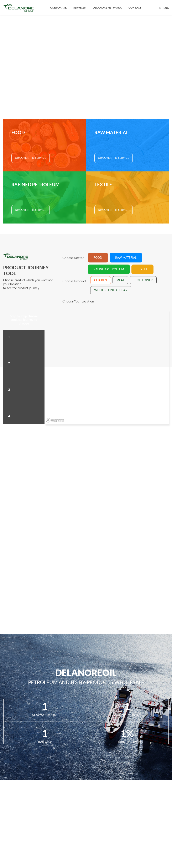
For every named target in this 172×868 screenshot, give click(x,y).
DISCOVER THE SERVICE (31, 158)
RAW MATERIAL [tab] (126, 258)
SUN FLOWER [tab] (143, 280)
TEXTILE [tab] (142, 269)
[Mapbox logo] (55, 420)
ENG (166, 8)
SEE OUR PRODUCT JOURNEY (86, 84)
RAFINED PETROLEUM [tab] (109, 269)
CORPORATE (58, 7)
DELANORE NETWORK (107, 7)
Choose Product (74, 281)
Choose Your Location (78, 301)
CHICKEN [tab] (101, 280)
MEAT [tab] (120, 280)
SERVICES (80, 7)
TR (159, 8)
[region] (107, 367)
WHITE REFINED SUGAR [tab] (111, 290)
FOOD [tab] (98, 258)
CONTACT (135, 7)
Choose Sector (73, 258)
